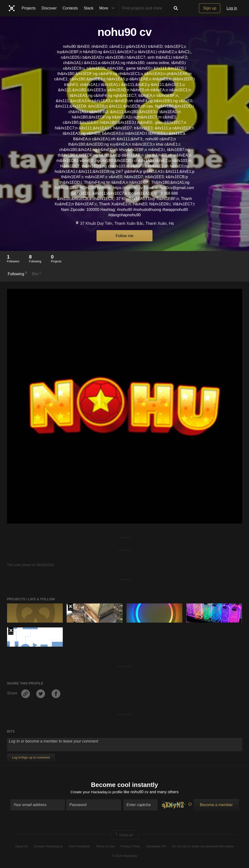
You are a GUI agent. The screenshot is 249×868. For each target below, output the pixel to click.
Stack (89, 8)
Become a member (216, 805)
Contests (70, 8)
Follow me (125, 236)
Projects (29, 8)
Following (17, 274)
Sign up (210, 8)
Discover (49, 8)
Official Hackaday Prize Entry (70, 607)
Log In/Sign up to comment (31, 757)
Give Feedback (79, 847)
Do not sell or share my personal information (203, 847)
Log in (232, 8)
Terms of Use (105, 847)
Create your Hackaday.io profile (96, 792)
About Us (22, 847)
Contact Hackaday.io (49, 847)
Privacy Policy (130, 847)
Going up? (124, 835)
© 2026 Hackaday (124, 856)
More (108, 8)
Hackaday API (156, 847)
